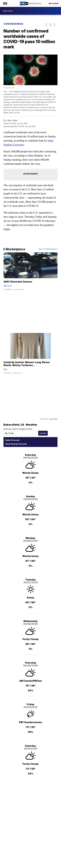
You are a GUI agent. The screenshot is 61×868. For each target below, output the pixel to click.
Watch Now (54, 4)
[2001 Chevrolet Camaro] (31, 273)
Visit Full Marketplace (48, 249)
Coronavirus (13, 24)
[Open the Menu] (5, 3)
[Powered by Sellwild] (53, 419)
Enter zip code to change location (18, 429)
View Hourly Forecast (16, 444)
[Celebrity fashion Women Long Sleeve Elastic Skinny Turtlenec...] (31, 355)
